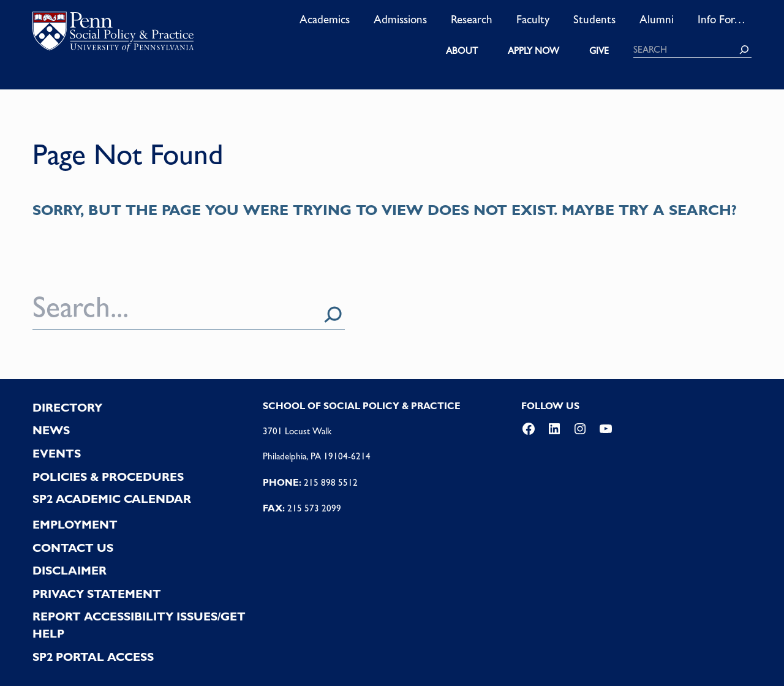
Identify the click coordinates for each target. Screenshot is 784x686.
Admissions (400, 19)
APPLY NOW (533, 51)
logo (113, 35)
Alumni (657, 19)
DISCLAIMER (70, 571)
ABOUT (462, 51)
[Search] (744, 50)
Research (472, 19)
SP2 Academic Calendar (112, 499)
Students (594, 19)
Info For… (722, 19)
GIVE (599, 51)
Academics (325, 19)
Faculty (533, 19)
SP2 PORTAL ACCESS (93, 657)
